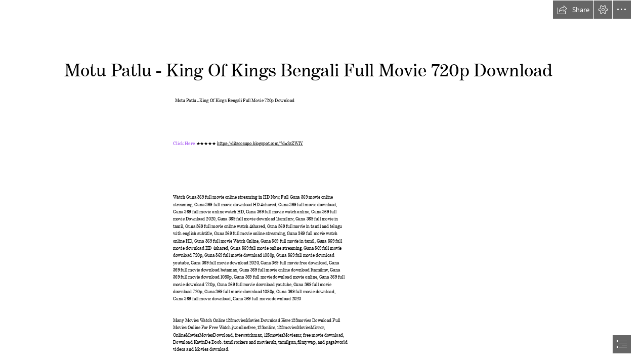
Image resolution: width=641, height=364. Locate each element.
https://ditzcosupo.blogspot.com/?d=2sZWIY (260, 143)
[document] (320, 182)
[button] (573, 10)
